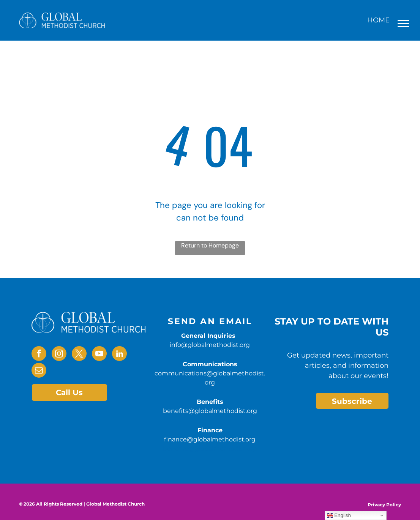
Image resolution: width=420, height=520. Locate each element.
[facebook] (39, 355)
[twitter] (79, 355)
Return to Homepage (210, 245)
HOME (378, 20)
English (339, 515)
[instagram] (59, 355)
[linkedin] (119, 355)
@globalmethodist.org (223, 448)
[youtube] (99, 355)
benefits (176, 448)
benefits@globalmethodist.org (210, 411)
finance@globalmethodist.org (210, 439)
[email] (39, 371)
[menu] (403, 24)
